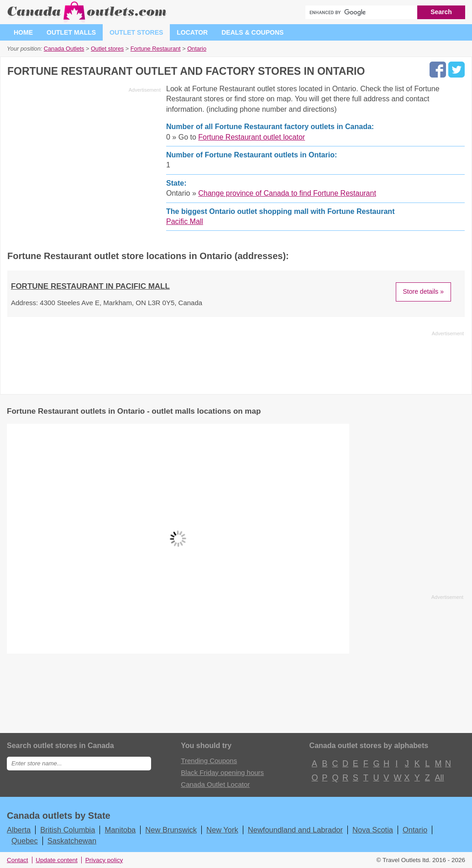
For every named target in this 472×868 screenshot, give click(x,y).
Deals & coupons (252, 32)
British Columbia (68, 830)
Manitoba (120, 830)
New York (222, 830)
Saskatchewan (72, 841)
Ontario (415, 830)
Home (23, 32)
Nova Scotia (373, 830)
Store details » (424, 291)
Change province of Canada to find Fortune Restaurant (287, 193)
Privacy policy (104, 860)
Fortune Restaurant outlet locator (252, 137)
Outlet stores (136, 32)
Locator (192, 32)
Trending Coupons (209, 761)
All (439, 778)
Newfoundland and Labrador (295, 830)
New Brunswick (171, 830)
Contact (18, 860)
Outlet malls (71, 32)
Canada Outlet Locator (215, 784)
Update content (57, 860)
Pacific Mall (185, 221)
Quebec (25, 841)
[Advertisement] (84, 160)
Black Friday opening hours (222, 772)
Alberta (19, 830)
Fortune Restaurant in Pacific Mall (90, 286)
